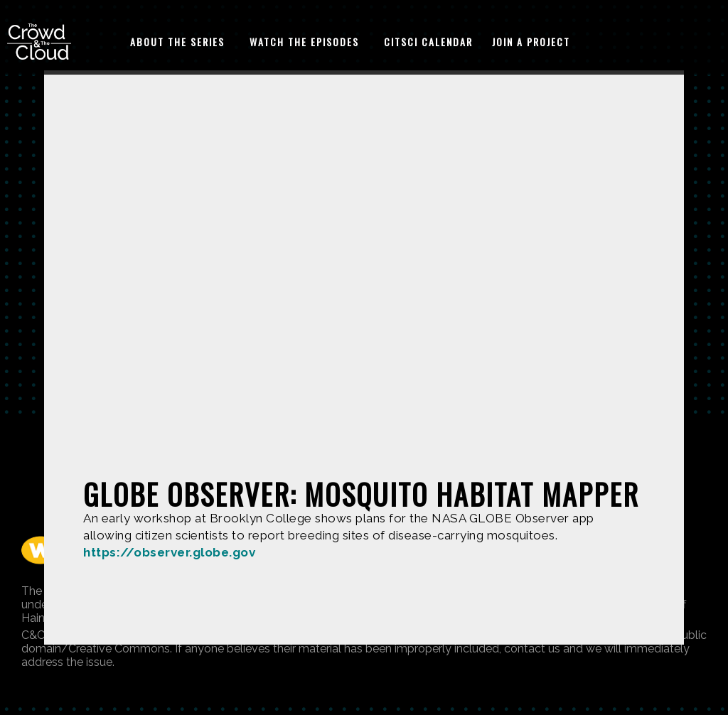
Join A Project (531, 42)
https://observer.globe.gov (169, 552)
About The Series (177, 42)
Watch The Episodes (304, 42)
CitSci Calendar (428, 42)
